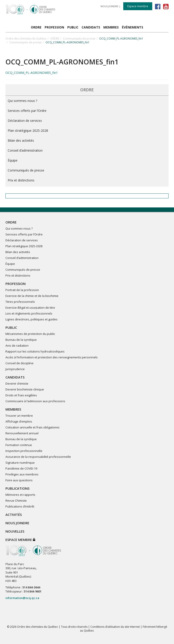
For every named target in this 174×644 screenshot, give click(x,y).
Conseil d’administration (25, 150)
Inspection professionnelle (24, 451)
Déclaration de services (25, 121)
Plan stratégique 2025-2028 (28, 130)
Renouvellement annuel (22, 433)
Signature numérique (20, 463)
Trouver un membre (19, 416)
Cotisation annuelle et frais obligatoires (33, 427)
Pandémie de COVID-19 (21, 468)
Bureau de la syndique (21, 340)
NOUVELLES (15, 531)
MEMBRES (13, 409)
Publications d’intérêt (20, 506)
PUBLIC (11, 327)
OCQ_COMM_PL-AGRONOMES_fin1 (32, 73)
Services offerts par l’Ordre (27, 111)
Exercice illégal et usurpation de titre (30, 308)
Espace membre (138, 6)
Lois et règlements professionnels (29, 313)
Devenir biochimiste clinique (25, 389)
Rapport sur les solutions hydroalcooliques (35, 351)
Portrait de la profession (22, 290)
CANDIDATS (15, 377)
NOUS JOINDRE (109, 6)
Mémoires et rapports (20, 495)
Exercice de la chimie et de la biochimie (32, 296)
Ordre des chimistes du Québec (26, 39)
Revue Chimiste (16, 501)
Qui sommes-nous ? (22, 101)
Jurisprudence (15, 369)
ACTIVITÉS (14, 515)
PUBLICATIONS (17, 488)
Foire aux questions (19, 480)
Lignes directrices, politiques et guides (31, 319)
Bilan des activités (21, 140)
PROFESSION (16, 284)
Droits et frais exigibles (21, 395)
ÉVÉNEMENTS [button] (133, 27)
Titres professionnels (20, 302)
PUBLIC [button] (73, 27)
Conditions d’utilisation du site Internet (115, 627)
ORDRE (55, 39)
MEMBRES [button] (111, 27)
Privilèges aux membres (22, 474)
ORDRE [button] (36, 27)
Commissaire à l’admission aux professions (35, 401)
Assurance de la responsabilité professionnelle (38, 457)
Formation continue (19, 445)
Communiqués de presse (79, 39)
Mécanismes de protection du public (30, 334)
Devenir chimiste (17, 383)
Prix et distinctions (21, 180)
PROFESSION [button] (54, 27)
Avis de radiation (17, 346)
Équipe (13, 160)
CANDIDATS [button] (91, 27)
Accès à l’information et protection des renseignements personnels (52, 357)
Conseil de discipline (19, 363)
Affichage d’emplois (19, 421)
